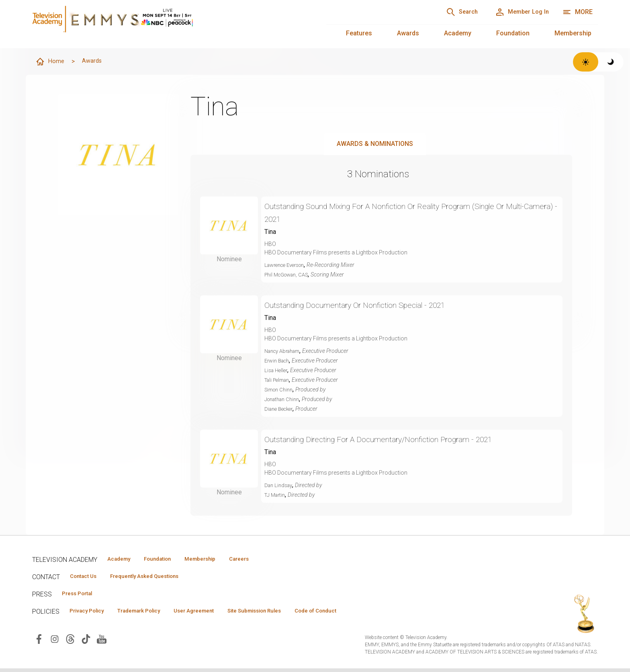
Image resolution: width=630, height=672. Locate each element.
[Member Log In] (516, 12)
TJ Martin (276, 495)
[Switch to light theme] (586, 62)
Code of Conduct (356, 614)
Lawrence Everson (288, 265)
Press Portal (81, 596)
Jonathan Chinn (284, 400)
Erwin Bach (279, 361)
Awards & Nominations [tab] (375, 144)
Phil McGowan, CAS (289, 275)
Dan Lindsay (280, 486)
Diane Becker (281, 409)
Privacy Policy (91, 614)
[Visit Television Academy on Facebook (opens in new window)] (39, 642)
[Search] (446, 12)
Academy (458, 33)
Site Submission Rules (286, 614)
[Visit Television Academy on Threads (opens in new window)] (70, 642)
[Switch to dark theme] (611, 62)
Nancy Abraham (285, 351)
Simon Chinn (281, 390)
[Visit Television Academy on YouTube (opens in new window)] (102, 642)
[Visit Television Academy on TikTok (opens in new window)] (86, 642)
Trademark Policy (152, 614)
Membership (573, 33)
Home (51, 62)
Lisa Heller (277, 371)
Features (359, 33)
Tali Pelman (279, 380)
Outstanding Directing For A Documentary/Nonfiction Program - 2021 (400, 439)
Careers (266, 559)
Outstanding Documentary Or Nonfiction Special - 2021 (371, 305)
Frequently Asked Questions (157, 578)
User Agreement (216, 614)
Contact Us (87, 578)
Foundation (513, 33)
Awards (408, 33)
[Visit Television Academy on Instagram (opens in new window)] (55, 642)
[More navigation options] (578, 12)
